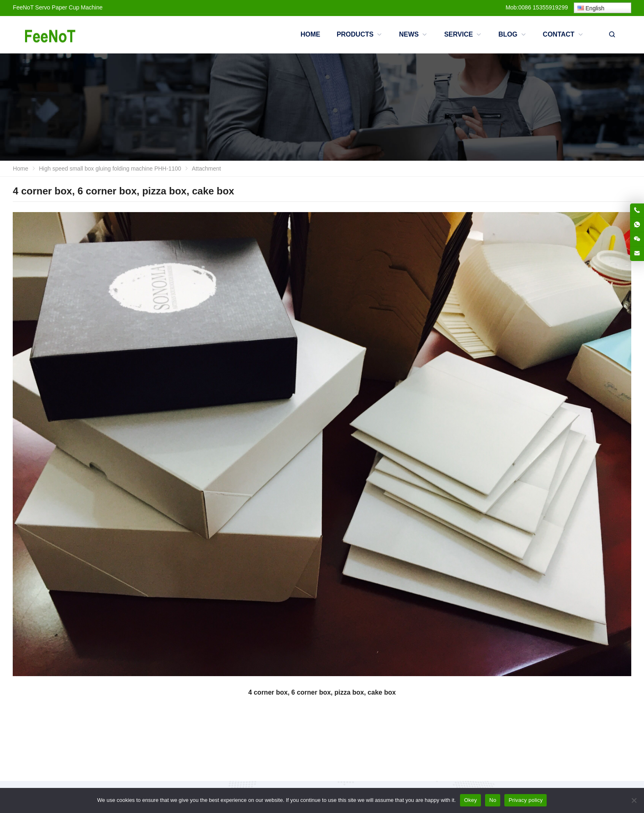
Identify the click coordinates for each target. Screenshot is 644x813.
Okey (470, 800)
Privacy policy (526, 800)
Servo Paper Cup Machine (69, 7)
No (493, 800)
